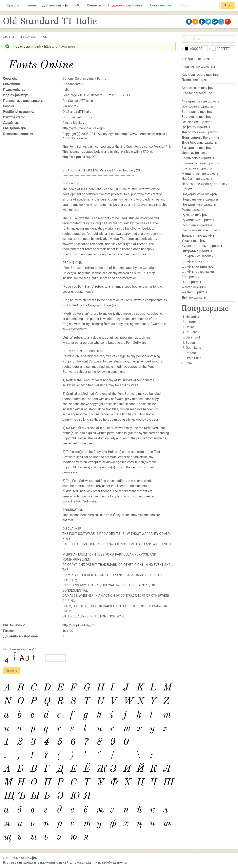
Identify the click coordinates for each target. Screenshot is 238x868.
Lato (189, 363)
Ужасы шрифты (194, 241)
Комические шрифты (198, 158)
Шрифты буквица (195, 261)
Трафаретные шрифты (199, 236)
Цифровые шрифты (197, 251)
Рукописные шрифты (198, 220)
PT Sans (192, 332)
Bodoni (191, 343)
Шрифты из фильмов (198, 266)
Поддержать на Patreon (126, 5)
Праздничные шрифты (199, 204)
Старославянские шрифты (202, 230)
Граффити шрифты (196, 127)
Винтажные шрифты (197, 111)
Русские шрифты (195, 215)
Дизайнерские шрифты (199, 143)
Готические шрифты (197, 122)
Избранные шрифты (199, 59)
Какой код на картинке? (20, 649)
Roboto (191, 353)
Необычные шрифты (197, 179)
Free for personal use (197, 93)
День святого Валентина (200, 137)
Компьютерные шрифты (200, 163)
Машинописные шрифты (201, 174)
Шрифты (13, 5)
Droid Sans (193, 358)
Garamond (193, 337)
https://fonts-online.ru (60, 46)
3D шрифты (190, 277)
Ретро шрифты (193, 210)
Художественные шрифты (202, 246)
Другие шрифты (194, 297)
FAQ (77, 5)
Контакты (94, 5)
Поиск (228, 5)
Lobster (191, 322)
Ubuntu (191, 327)
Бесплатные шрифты (198, 88)
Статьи (31, 5)
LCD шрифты (191, 282)
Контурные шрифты (197, 168)
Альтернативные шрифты (201, 101)
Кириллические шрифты (200, 75)
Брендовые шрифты (197, 106)
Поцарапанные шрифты (200, 199)
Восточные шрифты (197, 117)
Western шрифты (194, 292)
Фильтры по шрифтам (198, 66)
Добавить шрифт (55, 5)
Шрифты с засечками (198, 272)
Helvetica (192, 317)
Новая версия (160, 5)
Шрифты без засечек (197, 256)
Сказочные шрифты (197, 225)
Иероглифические (195, 153)
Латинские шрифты (196, 80)
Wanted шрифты (194, 287)
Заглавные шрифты (197, 148)
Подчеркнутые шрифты (200, 194)
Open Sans (193, 348)
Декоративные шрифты (200, 132)
